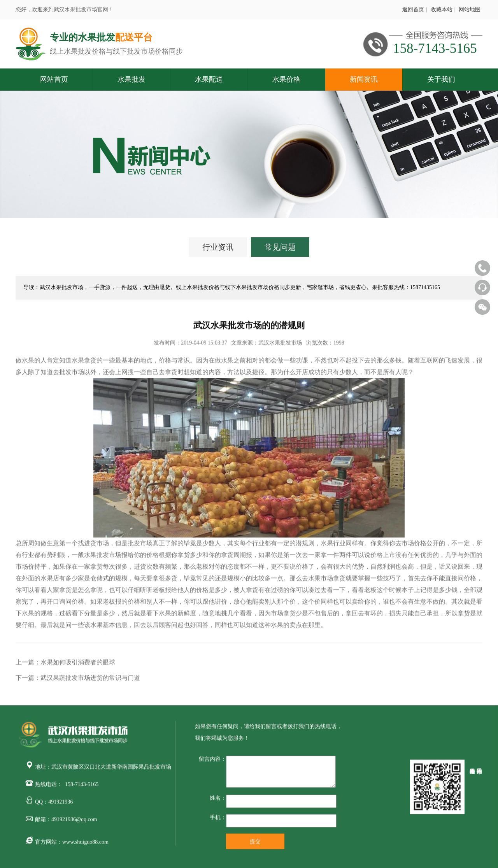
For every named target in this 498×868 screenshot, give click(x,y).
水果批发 (132, 79)
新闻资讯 (364, 79)
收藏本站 (442, 10)
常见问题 (280, 247)
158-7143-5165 (82, 787)
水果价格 (286, 79)
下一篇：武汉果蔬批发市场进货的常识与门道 (78, 681)
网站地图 (470, 10)
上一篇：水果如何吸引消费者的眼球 (65, 665)
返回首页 (413, 10)
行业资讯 (218, 247)
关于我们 (441, 79)
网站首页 (54, 79)
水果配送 (209, 79)
